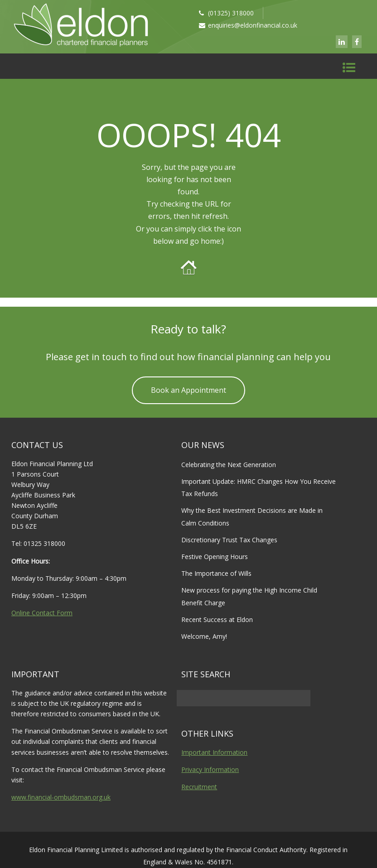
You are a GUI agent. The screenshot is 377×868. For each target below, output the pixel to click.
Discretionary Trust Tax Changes (229, 540)
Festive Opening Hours (215, 557)
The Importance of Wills (216, 573)
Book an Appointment (188, 390)
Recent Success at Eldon (217, 620)
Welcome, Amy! (204, 636)
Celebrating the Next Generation (229, 465)
